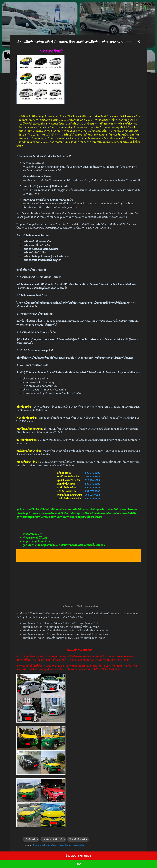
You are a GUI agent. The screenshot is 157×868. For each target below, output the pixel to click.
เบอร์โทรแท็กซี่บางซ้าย (53, 839)
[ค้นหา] (145, 8)
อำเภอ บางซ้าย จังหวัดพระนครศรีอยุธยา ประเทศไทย (59, 846)
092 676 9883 (93, 473)
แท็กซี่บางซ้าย (31, 839)
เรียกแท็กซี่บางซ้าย (78, 839)
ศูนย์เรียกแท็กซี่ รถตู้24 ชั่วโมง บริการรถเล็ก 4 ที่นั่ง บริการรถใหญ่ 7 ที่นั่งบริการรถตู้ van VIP (75, 9)
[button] (139, 42)
